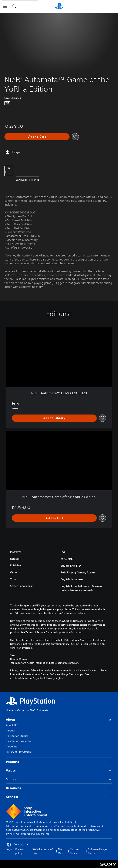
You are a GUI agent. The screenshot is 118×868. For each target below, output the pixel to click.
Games (21, 710)
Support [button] (59, 779)
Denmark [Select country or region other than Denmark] (18, 845)
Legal (9, 849)
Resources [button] (59, 788)
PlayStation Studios (17, 736)
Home (9, 710)
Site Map (60, 851)
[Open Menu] (5, 6)
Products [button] (59, 762)
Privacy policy (19, 851)
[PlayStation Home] (59, 6)
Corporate (12, 746)
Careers (10, 731)
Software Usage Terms (97, 851)
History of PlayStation (18, 752)
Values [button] (59, 771)
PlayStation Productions (20, 741)
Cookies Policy (75, 851)
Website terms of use (43, 851)
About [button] (59, 720)
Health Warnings (20, 659)
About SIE (11, 725)
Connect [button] (59, 797)
